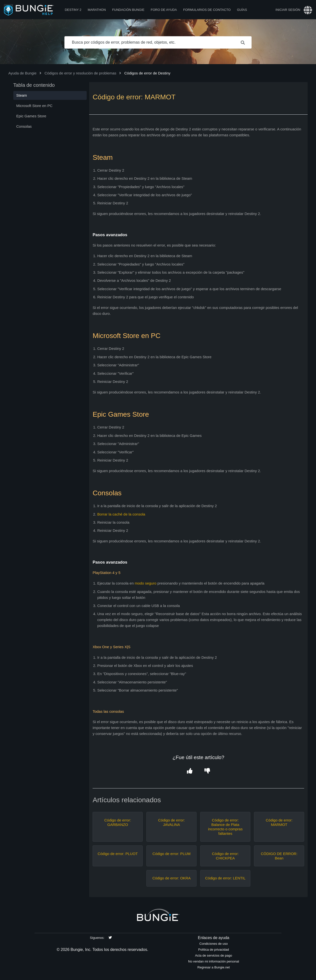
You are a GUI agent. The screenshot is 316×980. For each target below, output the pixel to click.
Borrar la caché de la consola (121, 514)
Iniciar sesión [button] (288, 10)
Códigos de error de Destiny (147, 73)
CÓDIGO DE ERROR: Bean (279, 856)
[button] (189, 771)
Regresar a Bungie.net (213, 967)
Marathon (97, 10)
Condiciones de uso (214, 944)
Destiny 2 (73, 10)
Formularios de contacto (207, 10)
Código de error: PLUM (172, 854)
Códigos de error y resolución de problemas (80, 73)
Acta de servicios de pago (214, 955)
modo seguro (146, 583)
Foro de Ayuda (164, 10)
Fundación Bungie (128, 10)
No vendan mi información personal (214, 961)
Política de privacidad (214, 950)
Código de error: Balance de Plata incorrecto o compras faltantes (225, 827)
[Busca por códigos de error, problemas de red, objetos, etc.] (158, 42)
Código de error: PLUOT (118, 854)
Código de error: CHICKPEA (225, 856)
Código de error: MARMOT (279, 822)
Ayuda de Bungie (22, 73)
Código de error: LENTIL (225, 878)
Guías (242, 10)
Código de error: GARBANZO (118, 822)
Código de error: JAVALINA (171, 822)
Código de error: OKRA (171, 878)
